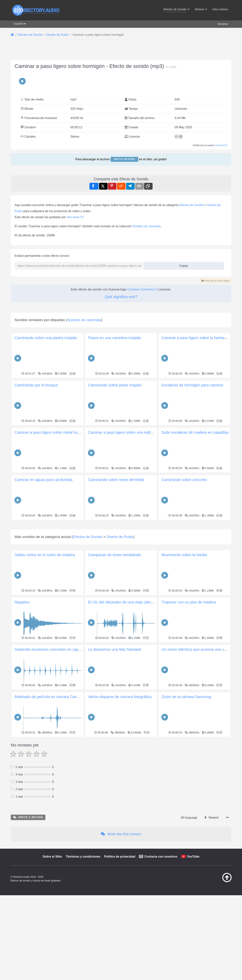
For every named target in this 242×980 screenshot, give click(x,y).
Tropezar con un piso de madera (189, 655)
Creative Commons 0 (143, 289)
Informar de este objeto (216, 281)
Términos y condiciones (83, 910)
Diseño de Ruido (120, 590)
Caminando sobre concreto (184, 480)
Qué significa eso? (121, 297)
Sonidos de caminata (146, 226)
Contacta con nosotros (161, 910)
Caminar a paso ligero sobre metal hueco (49, 432)
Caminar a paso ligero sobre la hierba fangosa (200, 338)
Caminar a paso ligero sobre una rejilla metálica (128, 432)
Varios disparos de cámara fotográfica (120, 750)
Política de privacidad (120, 910)
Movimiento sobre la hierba (184, 608)
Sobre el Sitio (52, 910)
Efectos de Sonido (192, 205)
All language (189, 871)
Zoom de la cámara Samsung (186, 750)
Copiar (182, 265)
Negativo (22, 655)
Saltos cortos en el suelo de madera (45, 608)
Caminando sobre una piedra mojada (46, 338)
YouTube (193, 910)
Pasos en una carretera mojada (114, 338)
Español (19, 24)
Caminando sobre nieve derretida (116, 480)
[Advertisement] (121, 548)
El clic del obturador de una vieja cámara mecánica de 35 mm (140, 655)
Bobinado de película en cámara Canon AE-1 (52, 750)
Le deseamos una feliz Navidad (114, 702)
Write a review (28, 870)
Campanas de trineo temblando (114, 608)
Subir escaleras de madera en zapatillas (195, 432)
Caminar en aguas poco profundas (44, 480)
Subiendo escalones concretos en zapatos (50, 702)
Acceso (223, 24)
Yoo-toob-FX (221, 145)
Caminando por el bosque (36, 385)
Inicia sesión (124, 159)
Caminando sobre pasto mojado (115, 385)
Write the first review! (121, 887)
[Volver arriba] (217, 934)
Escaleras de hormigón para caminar (192, 385)
